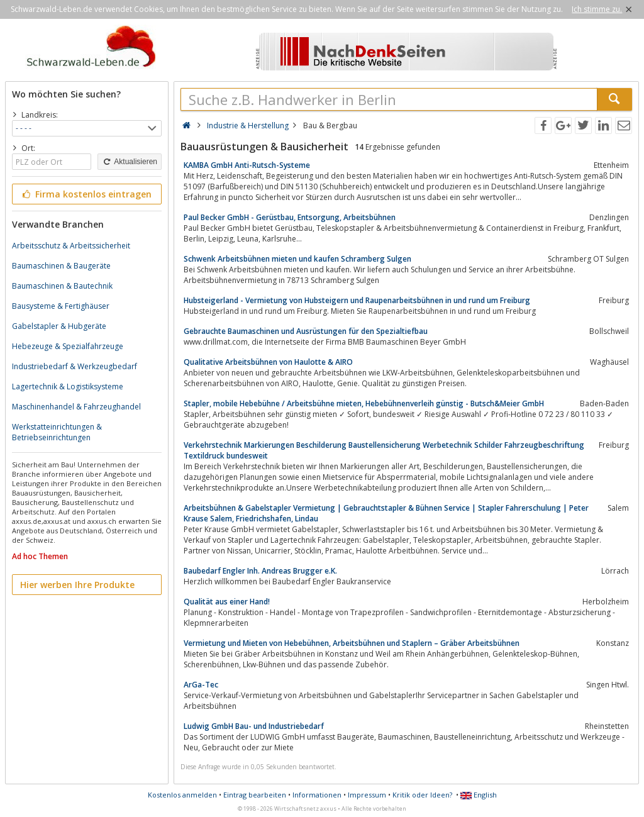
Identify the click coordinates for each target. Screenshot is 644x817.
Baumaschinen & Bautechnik (62, 286)
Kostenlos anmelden (182, 795)
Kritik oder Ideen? (422, 795)
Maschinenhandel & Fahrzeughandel (76, 407)
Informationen (317, 795)
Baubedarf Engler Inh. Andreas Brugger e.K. (260, 571)
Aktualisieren (130, 162)
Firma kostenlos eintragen (86, 194)
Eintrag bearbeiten (255, 795)
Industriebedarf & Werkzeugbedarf (75, 366)
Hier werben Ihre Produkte (77, 585)
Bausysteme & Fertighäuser (61, 306)
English (479, 795)
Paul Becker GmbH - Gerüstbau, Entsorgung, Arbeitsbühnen (290, 217)
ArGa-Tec (201, 685)
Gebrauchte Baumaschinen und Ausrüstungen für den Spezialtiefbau (306, 331)
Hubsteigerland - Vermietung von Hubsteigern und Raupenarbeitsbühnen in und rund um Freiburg (357, 300)
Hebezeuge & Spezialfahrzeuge (68, 346)
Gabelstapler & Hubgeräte (59, 326)
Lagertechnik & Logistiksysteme (68, 386)
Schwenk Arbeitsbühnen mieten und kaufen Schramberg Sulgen (297, 259)
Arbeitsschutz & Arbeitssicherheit (71, 246)
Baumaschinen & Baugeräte (61, 266)
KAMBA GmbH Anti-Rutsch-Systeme (247, 165)
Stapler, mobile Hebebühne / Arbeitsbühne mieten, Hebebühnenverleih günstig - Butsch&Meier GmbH (364, 403)
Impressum (367, 795)
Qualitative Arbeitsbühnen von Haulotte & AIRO (268, 362)
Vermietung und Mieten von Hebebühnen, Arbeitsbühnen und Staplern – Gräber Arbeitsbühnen (352, 643)
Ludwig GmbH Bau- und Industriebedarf (254, 726)
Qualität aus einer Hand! (227, 602)
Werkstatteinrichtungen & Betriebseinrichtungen (57, 432)
